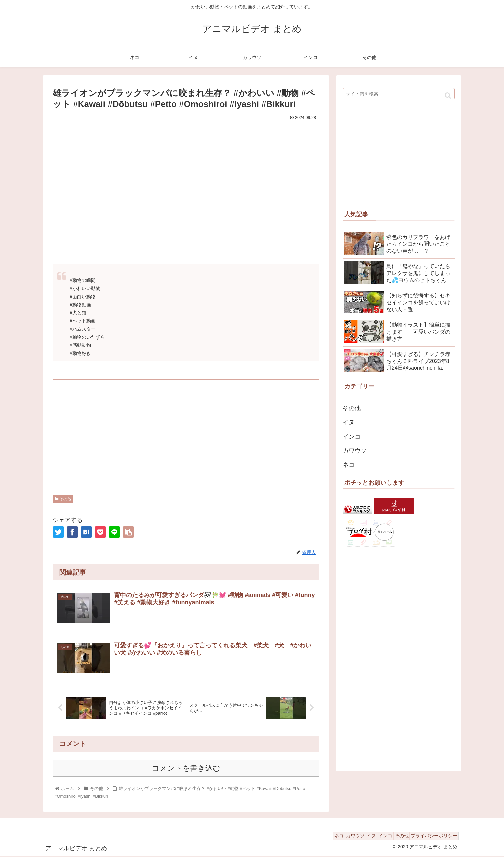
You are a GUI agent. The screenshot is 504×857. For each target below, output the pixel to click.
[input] (399, 94)
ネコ (349, 465)
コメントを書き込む (186, 769)
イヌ (349, 422)
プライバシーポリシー (432, 836)
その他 (63, 499)
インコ (352, 437)
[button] (448, 95)
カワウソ (355, 451)
